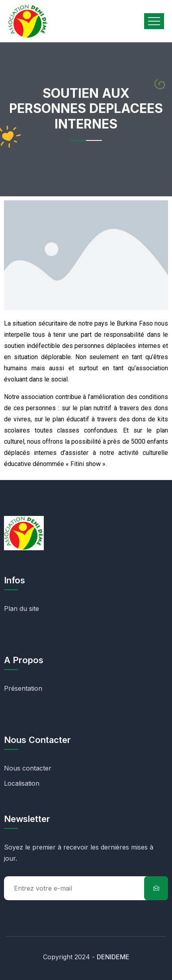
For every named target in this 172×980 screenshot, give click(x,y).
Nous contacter (28, 768)
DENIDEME (113, 957)
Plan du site (21, 609)
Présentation (23, 688)
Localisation (22, 783)
